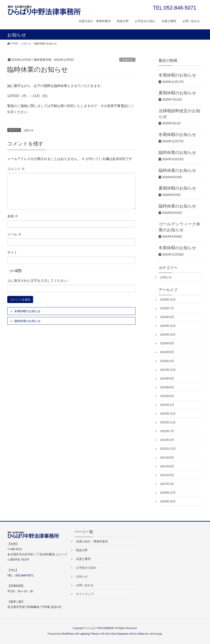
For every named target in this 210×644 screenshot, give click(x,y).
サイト (12, 252)
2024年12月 (168, 326)
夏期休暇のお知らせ (177, 93)
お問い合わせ (85, 585)
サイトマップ (85, 594)
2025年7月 (167, 308)
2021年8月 (167, 458)
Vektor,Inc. (143, 634)
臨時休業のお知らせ (27, 321)
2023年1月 (167, 405)
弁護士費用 (83, 559)
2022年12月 (168, 414)
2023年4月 (167, 396)
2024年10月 (168, 335)
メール (14, 234)
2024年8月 (167, 343)
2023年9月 (167, 379)
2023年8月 (167, 387)
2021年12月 (168, 449)
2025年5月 (167, 317)
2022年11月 (168, 422)
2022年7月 (167, 431)
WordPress (68, 634)
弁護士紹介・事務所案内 (92, 541)
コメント (16, 169)
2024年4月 (167, 361)
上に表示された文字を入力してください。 (39, 281)
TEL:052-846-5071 (175, 8)
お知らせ (127, 60)
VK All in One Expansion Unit (117, 634)
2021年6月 (167, 466)
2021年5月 (167, 475)
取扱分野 (82, 550)
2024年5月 (167, 352)
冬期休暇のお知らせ (27, 311)
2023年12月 (168, 370)
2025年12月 (168, 299)
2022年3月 (167, 440)
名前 (13, 216)
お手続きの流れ (86, 568)
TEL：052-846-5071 (21, 575)
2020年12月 (168, 493)
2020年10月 (168, 501)
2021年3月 (167, 484)
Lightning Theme (89, 634)
